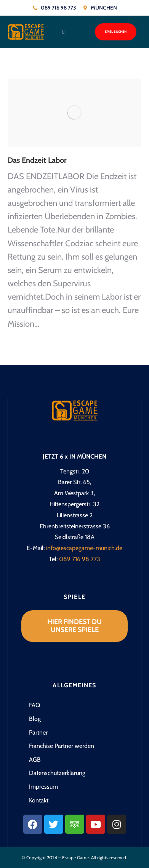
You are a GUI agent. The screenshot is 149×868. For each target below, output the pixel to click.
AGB (35, 760)
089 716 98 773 (80, 559)
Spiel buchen (116, 32)
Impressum (43, 787)
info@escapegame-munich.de (84, 548)
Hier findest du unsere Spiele (74, 626)
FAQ (34, 705)
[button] (63, 32)
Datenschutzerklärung (57, 773)
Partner (38, 732)
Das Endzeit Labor (37, 160)
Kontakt (39, 800)
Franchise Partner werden (62, 746)
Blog (35, 719)
